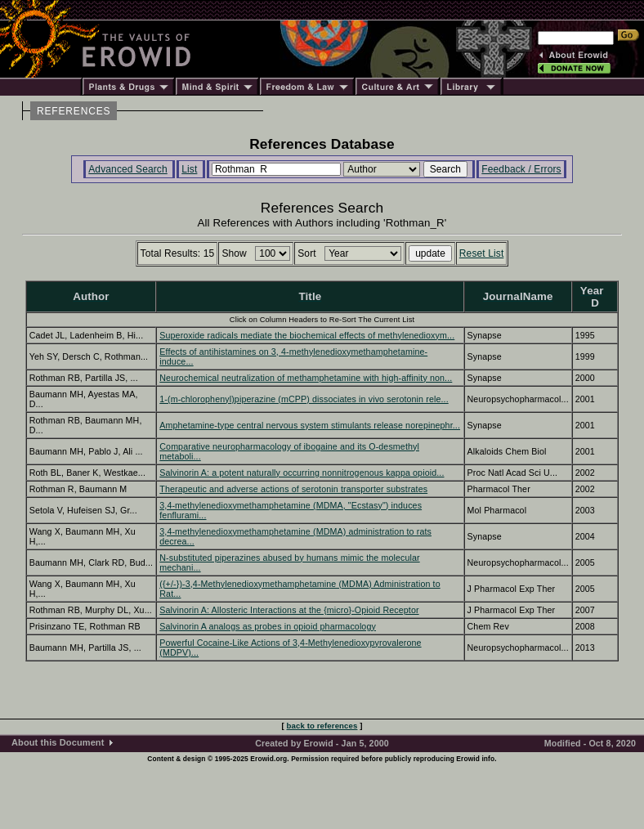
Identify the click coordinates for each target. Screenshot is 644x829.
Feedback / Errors (521, 169)
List (189, 169)
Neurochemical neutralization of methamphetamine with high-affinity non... (306, 378)
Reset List (482, 253)
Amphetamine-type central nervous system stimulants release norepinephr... (310, 425)
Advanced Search (128, 169)
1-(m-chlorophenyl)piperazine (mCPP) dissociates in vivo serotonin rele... (304, 399)
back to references (322, 726)
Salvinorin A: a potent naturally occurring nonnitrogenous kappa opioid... (302, 473)
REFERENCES (74, 111)
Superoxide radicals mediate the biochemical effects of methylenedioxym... (307, 335)
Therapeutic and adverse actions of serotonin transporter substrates (293, 489)
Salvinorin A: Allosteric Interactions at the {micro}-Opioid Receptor (289, 610)
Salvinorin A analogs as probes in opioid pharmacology (268, 626)
